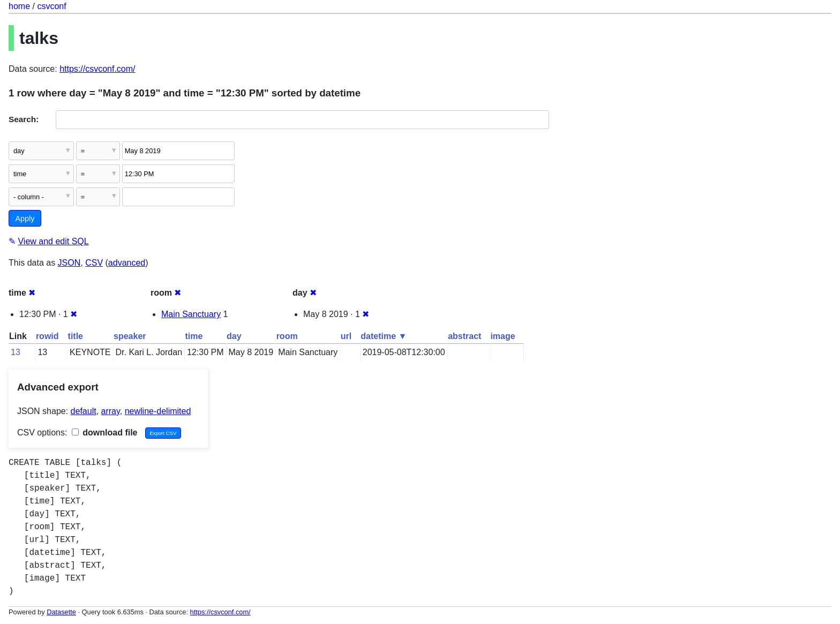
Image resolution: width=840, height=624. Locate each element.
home (19, 6)
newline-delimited (158, 411)
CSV (94, 263)
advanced (127, 263)
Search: (24, 119)
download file (105, 433)
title (76, 336)
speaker (130, 336)
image (502, 336)
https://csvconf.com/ (97, 69)
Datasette (61, 612)
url (346, 336)
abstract (464, 336)
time (194, 336)
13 (16, 352)
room (287, 336)
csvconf (51, 6)
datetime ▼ (384, 336)
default (84, 411)
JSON (69, 263)
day (234, 336)
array (111, 411)
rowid (47, 336)
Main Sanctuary (191, 314)
